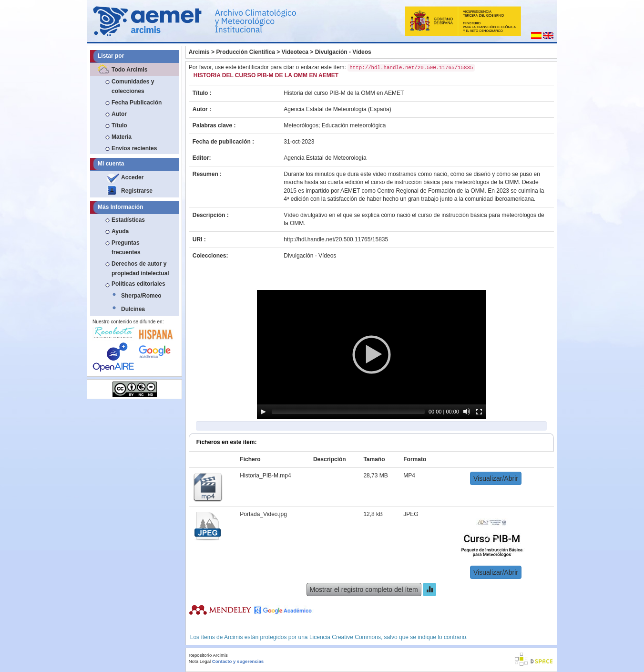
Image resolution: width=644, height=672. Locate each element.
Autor (119, 114)
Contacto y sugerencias (238, 661)
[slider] (348, 412)
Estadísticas (128, 220)
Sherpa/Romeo (141, 296)
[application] (371, 354)
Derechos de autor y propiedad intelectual (140, 269)
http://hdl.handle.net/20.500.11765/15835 (336, 239)
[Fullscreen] (479, 412)
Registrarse (137, 191)
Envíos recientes (134, 148)
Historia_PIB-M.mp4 (265, 476)
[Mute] (467, 412)
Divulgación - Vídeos (343, 52)
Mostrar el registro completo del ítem (364, 589)
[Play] (263, 412)
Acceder (132, 177)
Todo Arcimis (129, 70)
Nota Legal (200, 661)
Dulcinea (133, 309)
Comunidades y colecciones (133, 86)
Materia (122, 137)
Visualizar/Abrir (496, 478)
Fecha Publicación (137, 103)
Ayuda (120, 231)
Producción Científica (245, 52)
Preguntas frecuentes (126, 248)
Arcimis (199, 52)
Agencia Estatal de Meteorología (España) (337, 109)
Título (119, 125)
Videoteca (295, 52)
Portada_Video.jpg (263, 514)
